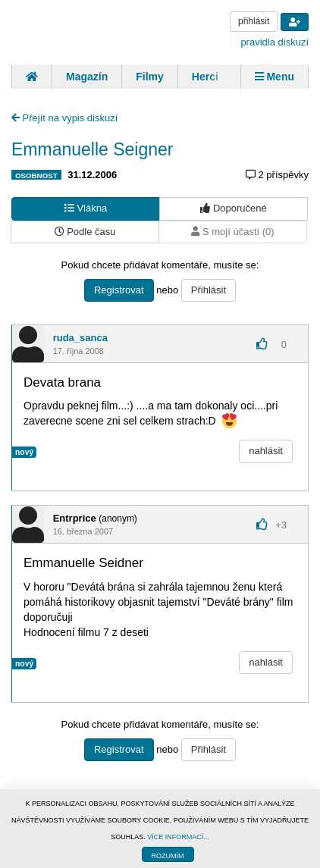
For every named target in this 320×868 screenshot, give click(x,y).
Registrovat (119, 290)
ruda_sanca (80, 338)
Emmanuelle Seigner (93, 149)
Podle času (85, 232)
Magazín (87, 77)
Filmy (150, 77)
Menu (275, 77)
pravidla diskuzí (275, 42)
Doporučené (233, 208)
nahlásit (266, 451)
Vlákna (86, 208)
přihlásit (254, 21)
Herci (205, 77)
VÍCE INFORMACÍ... (178, 837)
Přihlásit (209, 290)
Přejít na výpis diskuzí (64, 118)
